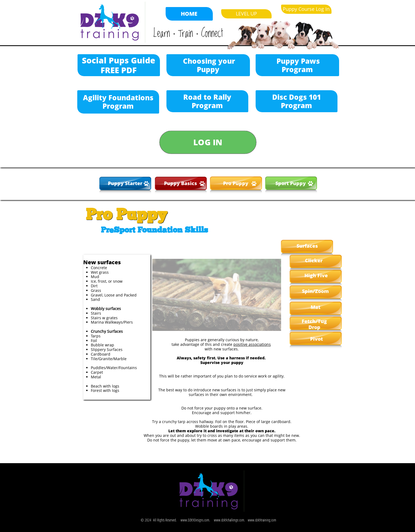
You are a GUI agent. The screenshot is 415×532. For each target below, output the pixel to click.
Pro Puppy (236, 183)
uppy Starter (127, 183)
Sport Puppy (291, 183)
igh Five (318, 275)
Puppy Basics (181, 183)
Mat (316, 307)
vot (319, 339)
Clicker (314, 260)
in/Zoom (318, 291)
